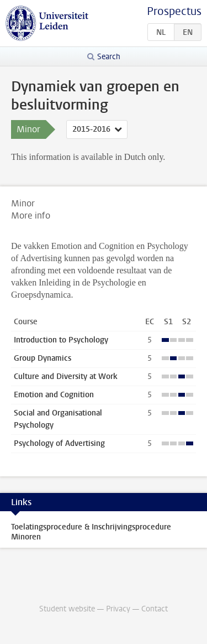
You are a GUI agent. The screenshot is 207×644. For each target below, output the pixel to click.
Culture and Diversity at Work (66, 376)
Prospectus (174, 11)
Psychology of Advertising (59, 443)
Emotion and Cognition (54, 395)
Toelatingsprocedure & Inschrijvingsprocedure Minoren (91, 532)
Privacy (118, 609)
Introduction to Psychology (61, 340)
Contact (155, 609)
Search (109, 57)
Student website (67, 609)
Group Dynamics (43, 358)
